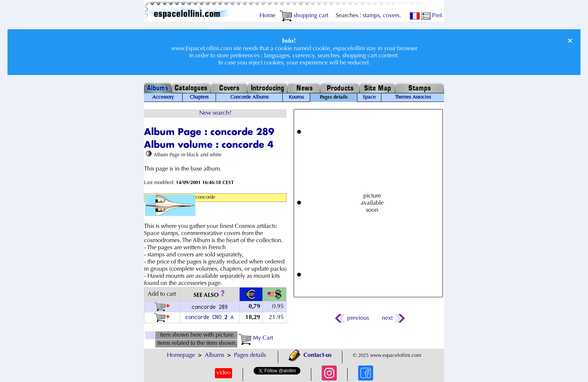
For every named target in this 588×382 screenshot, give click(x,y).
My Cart (256, 338)
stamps (371, 16)
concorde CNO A (209, 317)
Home (267, 16)
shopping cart (304, 16)
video (223, 373)
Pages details (250, 355)
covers (391, 16)
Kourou (296, 97)
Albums (214, 355)
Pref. (432, 16)
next (393, 318)
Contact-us (310, 355)
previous (352, 318)
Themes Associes (413, 97)
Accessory (163, 97)
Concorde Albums (249, 97)
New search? (215, 113)
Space (369, 97)
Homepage (181, 355)
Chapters (199, 97)
